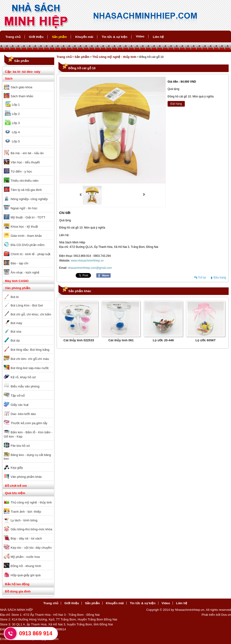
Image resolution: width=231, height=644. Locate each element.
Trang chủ (13, 37)
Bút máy (16, 323)
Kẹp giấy (17, 468)
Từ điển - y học (21, 171)
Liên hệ (158, 37)
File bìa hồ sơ (20, 446)
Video (140, 36)
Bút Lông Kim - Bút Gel (27, 305)
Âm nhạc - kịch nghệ (25, 272)
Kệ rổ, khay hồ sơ (23, 377)
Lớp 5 (16, 141)
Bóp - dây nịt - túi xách (26, 538)
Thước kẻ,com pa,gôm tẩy (29, 423)
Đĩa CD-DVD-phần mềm (28, 245)
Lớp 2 (16, 114)
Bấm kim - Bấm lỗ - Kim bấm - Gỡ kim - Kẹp (28, 434)
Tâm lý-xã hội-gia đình (26, 190)
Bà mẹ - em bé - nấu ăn (27, 153)
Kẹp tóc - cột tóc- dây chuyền (31, 548)
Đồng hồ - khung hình (26, 566)
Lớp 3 (16, 123)
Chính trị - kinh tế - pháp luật (30, 254)
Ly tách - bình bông (24, 520)
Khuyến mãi (84, 37)
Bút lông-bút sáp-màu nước (30, 368)
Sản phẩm (59, 37)
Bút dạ (15, 340)
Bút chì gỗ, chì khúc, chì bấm (31, 314)
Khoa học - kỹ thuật (24, 227)
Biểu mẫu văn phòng (25, 386)
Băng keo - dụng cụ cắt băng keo (27, 457)
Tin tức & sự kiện (114, 37)
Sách (9, 78)
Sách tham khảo (22, 96)
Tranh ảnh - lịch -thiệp (26, 512)
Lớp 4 (16, 132)
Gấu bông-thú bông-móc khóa (31, 529)
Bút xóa (16, 332)
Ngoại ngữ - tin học (24, 208)
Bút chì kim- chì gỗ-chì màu (30, 359)
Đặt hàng (176, 104)
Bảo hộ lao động (17, 584)
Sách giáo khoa (21, 87)
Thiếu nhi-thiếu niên (25, 181)
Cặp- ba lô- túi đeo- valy (23, 72)
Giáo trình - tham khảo (26, 236)
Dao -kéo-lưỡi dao (23, 414)
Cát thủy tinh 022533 (79, 340)
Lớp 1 (16, 105)
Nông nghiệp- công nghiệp (29, 199)
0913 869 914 (36, 633)
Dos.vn (226, 615)
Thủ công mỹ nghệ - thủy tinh (31, 502)
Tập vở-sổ (18, 396)
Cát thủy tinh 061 (121, 340)
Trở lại (202, 278)
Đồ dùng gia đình (18, 591)
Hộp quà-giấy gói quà (26, 575)
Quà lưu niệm (15, 493)
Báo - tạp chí (19, 263)
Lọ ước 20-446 (163, 340)
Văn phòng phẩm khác (26, 477)
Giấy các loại (19, 405)
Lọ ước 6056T (206, 340)
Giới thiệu (36, 37)
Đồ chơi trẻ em (16, 486)
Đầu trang (220, 278)
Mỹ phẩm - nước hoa (25, 557)
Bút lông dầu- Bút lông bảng (30, 350)
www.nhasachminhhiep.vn (87, 261)
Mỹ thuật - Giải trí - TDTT (28, 217)
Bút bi (15, 297)
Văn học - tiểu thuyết (25, 162)
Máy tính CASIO (17, 281)
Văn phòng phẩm (18, 288)
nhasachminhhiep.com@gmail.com (90, 268)
